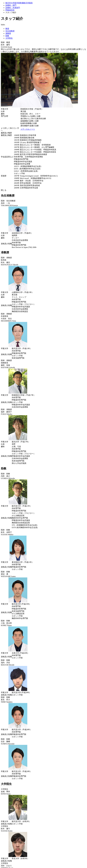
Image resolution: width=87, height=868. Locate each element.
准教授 (8, 33)
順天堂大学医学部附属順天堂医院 (19, 3)
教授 (7, 29)
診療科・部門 (11, 5)
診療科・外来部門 (13, 8)
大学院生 (9, 38)
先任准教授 (10, 31)
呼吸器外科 (10, 10)
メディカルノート (28, 129)
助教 (7, 36)
